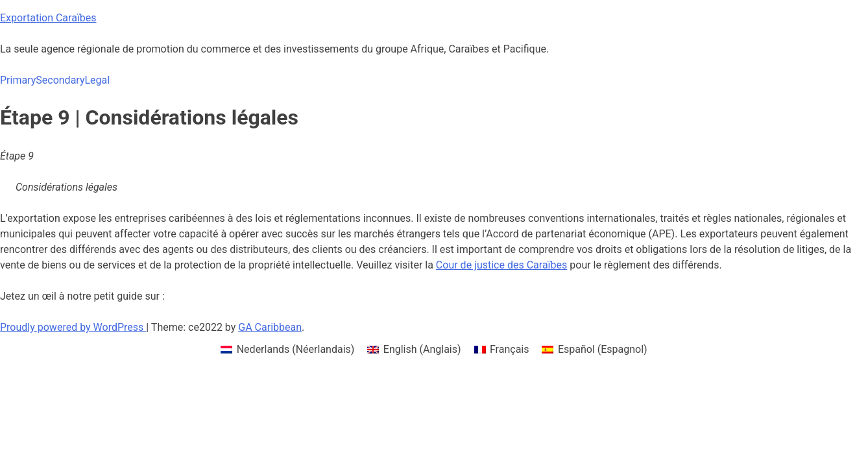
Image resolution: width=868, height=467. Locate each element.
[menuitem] (287, 350)
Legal (97, 80)
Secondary (60, 80)
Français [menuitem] (510, 349)
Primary (18, 80)
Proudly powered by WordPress (73, 327)
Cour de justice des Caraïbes (501, 265)
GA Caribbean (270, 327)
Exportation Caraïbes (48, 18)
